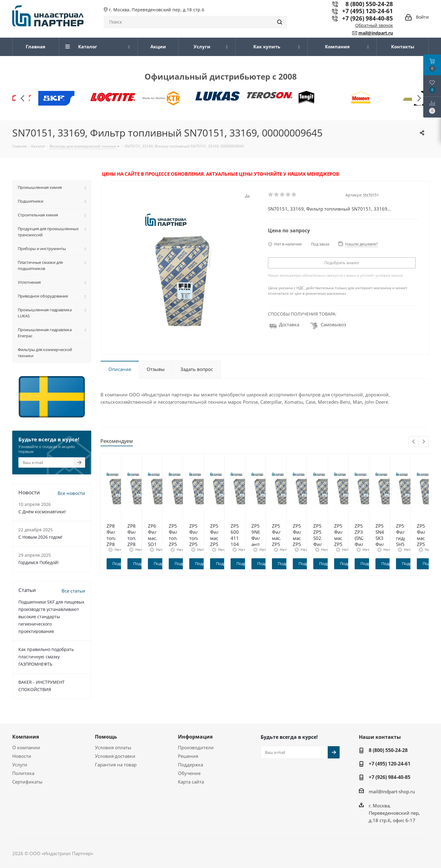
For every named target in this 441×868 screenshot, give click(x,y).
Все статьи (73, 591)
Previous (414, 442)
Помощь (106, 737)
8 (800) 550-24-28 (388, 750)
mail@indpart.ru (376, 33)
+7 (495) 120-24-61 (367, 11)
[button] (419, 98)
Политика (23, 773)
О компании (26, 747)
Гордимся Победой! (39, 562)
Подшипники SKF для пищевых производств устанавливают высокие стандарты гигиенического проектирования (51, 617)
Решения (188, 756)
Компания (26, 737)
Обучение (189, 773)
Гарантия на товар (116, 765)
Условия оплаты (113, 747)
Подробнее (141, 563)
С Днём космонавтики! (42, 512)
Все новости (71, 493)
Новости (22, 756)
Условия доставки (115, 756)
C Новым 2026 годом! (40, 537)
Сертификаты (27, 782)
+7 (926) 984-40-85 (367, 18)
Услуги (20, 765)
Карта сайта (191, 782)
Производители (196, 747)
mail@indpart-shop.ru (392, 791)
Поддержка (190, 765)
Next (424, 442)
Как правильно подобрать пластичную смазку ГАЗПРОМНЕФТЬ (46, 657)
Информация (195, 737)
